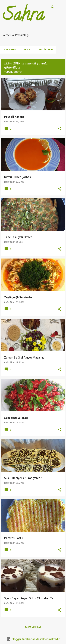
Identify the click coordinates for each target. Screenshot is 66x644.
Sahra (23, 16)
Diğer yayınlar (33, 627)
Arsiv (26, 50)
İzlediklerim (44, 50)
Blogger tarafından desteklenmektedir (33, 639)
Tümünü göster (13, 72)
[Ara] (53, 7)
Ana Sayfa (9, 50)
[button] (60, 129)
